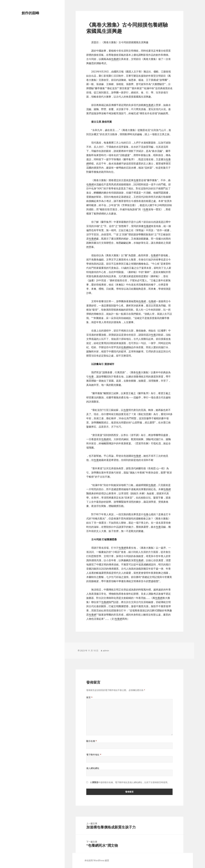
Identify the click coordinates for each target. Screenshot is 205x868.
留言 (89, 697)
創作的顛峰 (30, 13)
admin (106, 651)
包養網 (115, 59)
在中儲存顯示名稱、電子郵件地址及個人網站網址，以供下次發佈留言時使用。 (130, 782)
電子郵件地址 (94, 755)
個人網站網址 (93, 768)
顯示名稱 (92, 741)
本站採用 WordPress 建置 (97, 860)
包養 (136, 180)
